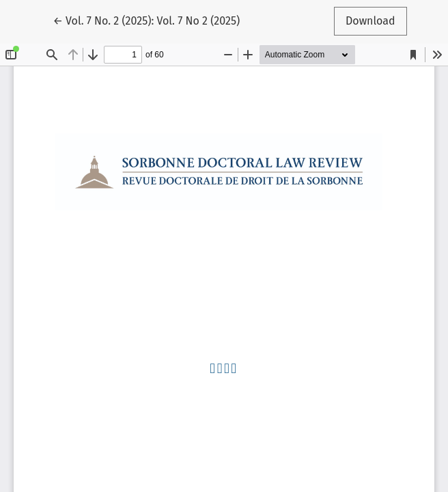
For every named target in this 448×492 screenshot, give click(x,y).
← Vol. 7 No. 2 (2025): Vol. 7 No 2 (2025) (146, 20)
